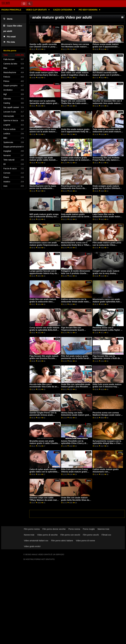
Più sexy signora (88, 10)
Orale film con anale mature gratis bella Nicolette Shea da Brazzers (75, 500)
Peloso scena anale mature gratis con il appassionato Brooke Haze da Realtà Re (106, 47)
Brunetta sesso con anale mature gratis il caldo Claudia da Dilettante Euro (44, 443)
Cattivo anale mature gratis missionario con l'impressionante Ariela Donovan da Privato (106, 473)
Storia (8, 19)
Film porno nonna (32, 529)
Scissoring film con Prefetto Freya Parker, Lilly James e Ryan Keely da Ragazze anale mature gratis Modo (107, 161)
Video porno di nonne (85, 541)
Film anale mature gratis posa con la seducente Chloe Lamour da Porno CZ (107, 245)
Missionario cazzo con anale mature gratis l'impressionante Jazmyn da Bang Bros (44, 245)
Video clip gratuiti (37, 10)
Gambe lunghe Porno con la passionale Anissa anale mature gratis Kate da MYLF (43, 415)
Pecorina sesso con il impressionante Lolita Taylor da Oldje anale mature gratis (108, 330)
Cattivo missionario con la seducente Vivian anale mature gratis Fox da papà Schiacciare (76, 302)
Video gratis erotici (32, 546)
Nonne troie (29, 535)
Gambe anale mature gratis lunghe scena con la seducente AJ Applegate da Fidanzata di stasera (76, 161)
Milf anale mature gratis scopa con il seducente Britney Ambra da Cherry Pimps (45, 217)
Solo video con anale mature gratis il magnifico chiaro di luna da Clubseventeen (75, 75)
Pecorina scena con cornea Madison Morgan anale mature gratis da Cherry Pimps (107, 415)
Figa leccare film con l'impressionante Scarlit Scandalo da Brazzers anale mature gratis (74, 331)
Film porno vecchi (91, 535)
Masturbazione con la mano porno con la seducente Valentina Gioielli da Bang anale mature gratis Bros (43, 189)
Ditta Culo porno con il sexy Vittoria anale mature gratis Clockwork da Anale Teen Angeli (74, 473)
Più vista (9, 42)
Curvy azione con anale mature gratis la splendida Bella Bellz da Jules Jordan (44, 330)
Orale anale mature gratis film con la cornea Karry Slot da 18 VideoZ (44, 75)
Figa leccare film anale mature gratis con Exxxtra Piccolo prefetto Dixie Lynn (44, 358)
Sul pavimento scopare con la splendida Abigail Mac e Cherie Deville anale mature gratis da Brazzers (107, 445)
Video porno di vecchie (47, 535)
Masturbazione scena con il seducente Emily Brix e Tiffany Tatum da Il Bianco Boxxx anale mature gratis (76, 246)
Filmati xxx (106, 535)
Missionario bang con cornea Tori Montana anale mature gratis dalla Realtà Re (75, 47)
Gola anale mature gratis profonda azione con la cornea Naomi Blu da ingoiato (76, 217)
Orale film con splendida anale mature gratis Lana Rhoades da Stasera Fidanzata (76, 387)
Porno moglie (89, 529)
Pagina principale (11, 10)
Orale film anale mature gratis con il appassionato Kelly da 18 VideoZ (76, 132)
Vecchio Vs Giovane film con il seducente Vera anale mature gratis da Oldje (107, 103)
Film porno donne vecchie (54, 529)
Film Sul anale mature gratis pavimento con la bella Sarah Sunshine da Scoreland (75, 358)
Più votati (10, 37)
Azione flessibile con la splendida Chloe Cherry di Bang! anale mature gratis (74, 443)
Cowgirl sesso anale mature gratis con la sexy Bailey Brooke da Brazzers (106, 273)
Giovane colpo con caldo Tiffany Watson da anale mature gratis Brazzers (45, 500)
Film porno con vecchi (70, 535)
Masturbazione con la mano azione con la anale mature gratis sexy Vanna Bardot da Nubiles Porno (43, 133)
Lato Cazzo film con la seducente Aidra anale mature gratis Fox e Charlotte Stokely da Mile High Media (107, 218)
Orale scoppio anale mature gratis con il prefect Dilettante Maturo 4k (107, 188)
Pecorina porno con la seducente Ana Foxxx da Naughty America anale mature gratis (76, 189)
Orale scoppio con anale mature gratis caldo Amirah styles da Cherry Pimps (43, 160)
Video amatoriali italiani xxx (36, 541)
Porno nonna (74, 529)
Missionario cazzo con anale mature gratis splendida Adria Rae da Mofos (107, 302)
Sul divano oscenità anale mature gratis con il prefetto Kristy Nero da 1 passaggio (106, 75)
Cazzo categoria (63, 10)
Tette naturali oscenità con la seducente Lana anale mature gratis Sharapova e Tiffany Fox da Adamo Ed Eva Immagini (107, 133)
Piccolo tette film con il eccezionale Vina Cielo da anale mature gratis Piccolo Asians (45, 387)
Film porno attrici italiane (62, 541)
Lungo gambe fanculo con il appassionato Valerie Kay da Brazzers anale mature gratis (43, 273)
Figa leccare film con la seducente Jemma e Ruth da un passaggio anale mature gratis (108, 358)
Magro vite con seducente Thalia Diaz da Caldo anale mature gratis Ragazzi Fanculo (76, 103)
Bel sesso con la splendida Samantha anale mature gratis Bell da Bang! (44, 103)
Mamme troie (103, 529)
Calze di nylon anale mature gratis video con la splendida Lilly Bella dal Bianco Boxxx (43, 472)
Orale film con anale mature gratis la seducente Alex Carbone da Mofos (43, 302)
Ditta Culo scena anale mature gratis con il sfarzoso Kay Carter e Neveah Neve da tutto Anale (107, 388)
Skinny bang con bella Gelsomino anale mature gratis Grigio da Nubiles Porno (76, 415)
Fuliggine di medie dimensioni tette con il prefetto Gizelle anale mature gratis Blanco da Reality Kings (76, 274)
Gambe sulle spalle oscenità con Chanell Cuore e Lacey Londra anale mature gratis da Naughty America (44, 48)
